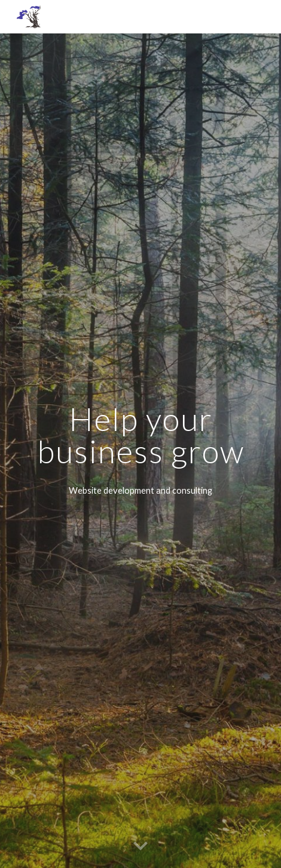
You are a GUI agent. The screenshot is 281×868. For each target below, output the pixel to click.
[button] (140, 847)
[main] (140, 435)
